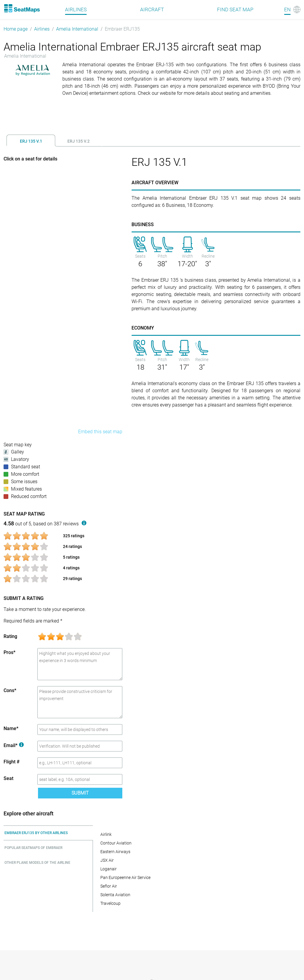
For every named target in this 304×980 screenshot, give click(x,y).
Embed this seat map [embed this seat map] (100, 432)
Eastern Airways (115, 852)
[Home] (22, 8)
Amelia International (77, 29)
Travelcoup (110, 903)
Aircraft (152, 10)
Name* (11, 728)
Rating (10, 636)
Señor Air (109, 886)
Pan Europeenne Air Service (125, 877)
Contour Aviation (116, 843)
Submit (80, 793)
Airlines (42, 29)
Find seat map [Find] (235, 10)
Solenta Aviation (115, 895)
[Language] (292, 10)
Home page (16, 29)
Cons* (10, 690)
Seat (8, 778)
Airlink (106, 834)
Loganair (109, 869)
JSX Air (107, 860)
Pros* (9, 652)
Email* (14, 745)
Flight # (12, 762)
